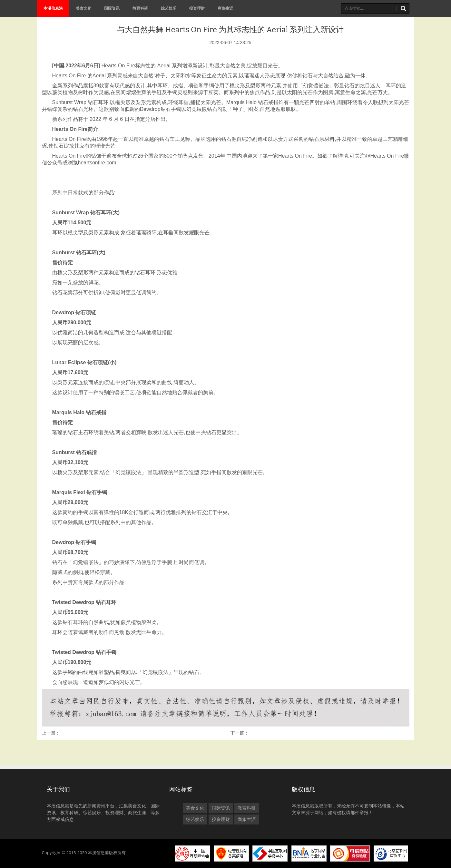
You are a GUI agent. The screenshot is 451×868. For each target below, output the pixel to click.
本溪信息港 (53, 8)
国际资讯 (112, 8)
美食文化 (83, 8)
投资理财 (197, 8)
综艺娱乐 (169, 8)
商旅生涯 (225, 8)
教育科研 (140, 8)
